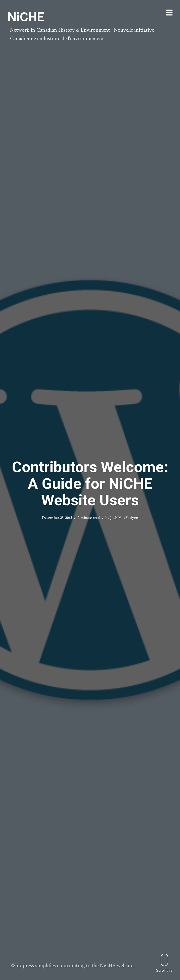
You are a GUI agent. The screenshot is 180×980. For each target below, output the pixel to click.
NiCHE (26, 17)
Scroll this (164, 963)
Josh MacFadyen (124, 518)
